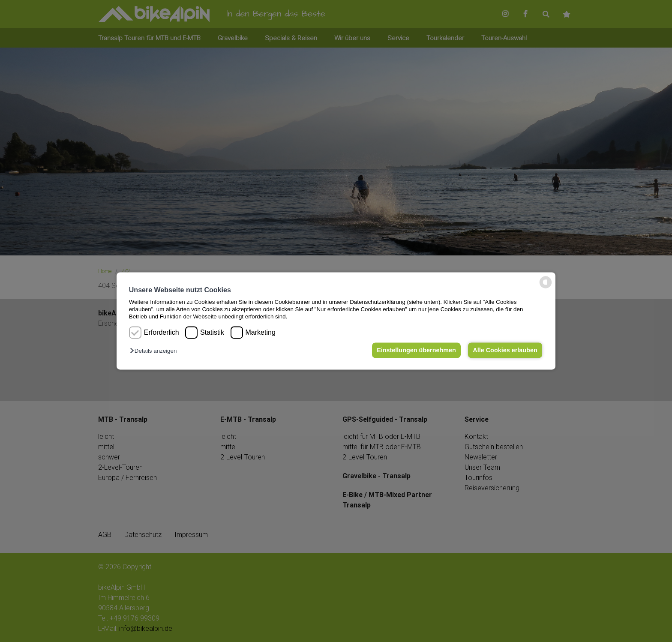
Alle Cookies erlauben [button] (505, 350)
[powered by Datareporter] (546, 288)
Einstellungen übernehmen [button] (416, 350)
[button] (155, 351)
